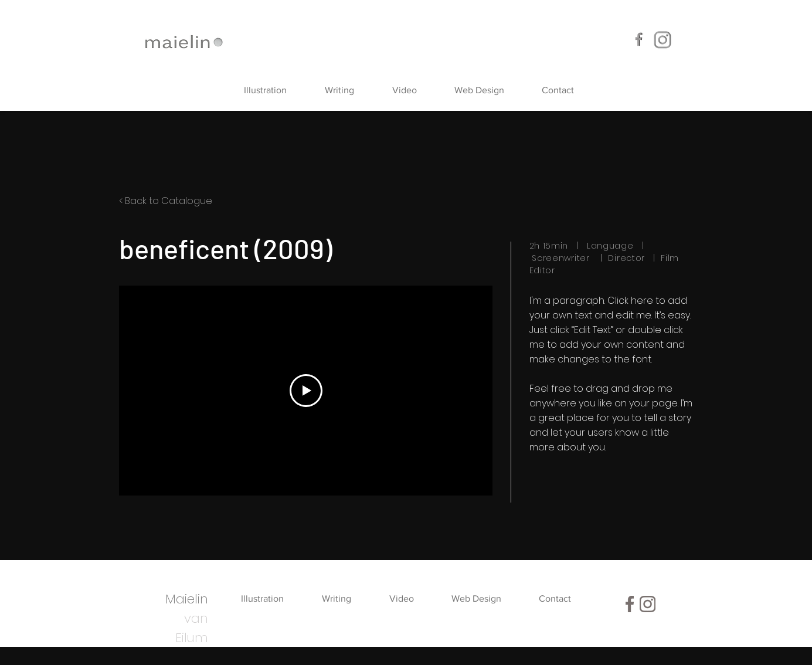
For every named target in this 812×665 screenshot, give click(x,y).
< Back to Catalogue (166, 201)
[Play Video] (305, 391)
